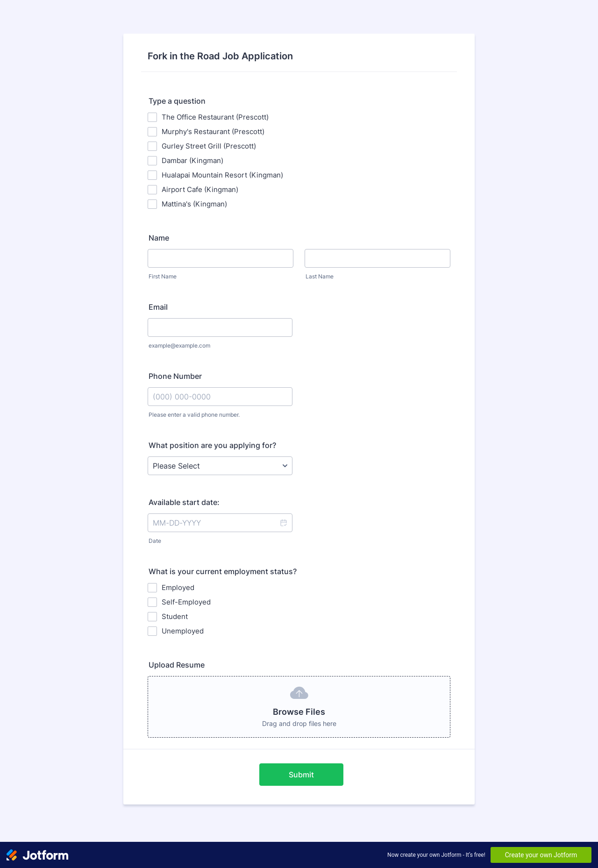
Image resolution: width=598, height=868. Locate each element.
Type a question (177, 101)
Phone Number (175, 376)
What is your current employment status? (223, 571)
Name (159, 238)
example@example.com (179, 345)
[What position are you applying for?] (220, 466)
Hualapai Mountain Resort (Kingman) (222, 175)
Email (158, 307)
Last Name (320, 276)
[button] (283, 523)
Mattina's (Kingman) (194, 204)
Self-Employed (186, 602)
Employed (178, 587)
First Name (163, 276)
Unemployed (183, 631)
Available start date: (184, 502)
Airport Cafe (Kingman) (200, 189)
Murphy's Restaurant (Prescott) (213, 132)
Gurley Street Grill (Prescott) (209, 146)
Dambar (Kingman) (192, 160)
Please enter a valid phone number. (194, 415)
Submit (301, 775)
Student (175, 616)
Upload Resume (177, 665)
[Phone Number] (220, 397)
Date (155, 541)
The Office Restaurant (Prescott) (215, 117)
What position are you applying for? (212, 445)
